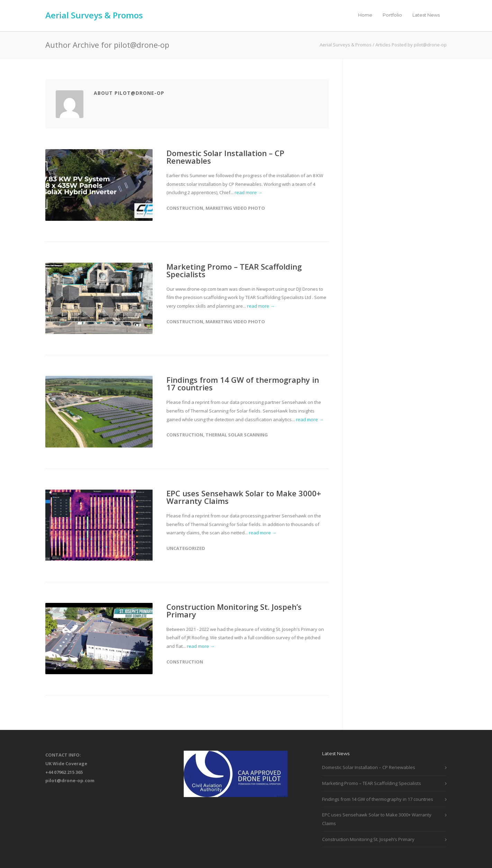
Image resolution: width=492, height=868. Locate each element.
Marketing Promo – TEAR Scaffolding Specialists (234, 270)
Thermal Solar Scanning (237, 435)
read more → (248, 192)
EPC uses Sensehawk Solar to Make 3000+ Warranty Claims (244, 497)
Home (365, 15)
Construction (185, 208)
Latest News (426, 15)
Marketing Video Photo (235, 208)
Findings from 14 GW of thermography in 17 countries (243, 383)
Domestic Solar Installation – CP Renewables (225, 157)
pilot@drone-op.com (70, 780)
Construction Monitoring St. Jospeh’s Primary (234, 611)
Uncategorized (186, 548)
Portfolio (392, 15)
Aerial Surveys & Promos (94, 15)
